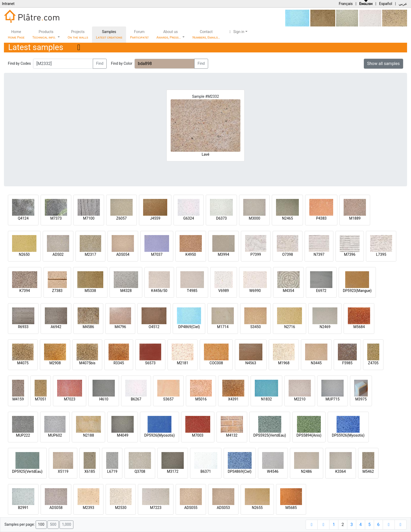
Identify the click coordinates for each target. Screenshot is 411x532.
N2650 (24, 254)
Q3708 (140, 471)
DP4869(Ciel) (189, 327)
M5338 (90, 291)
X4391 (233, 399)
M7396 (350, 254)
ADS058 (56, 508)
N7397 (319, 254)
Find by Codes (19, 63)
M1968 (284, 363)
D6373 (221, 218)
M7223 (156, 508)
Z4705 (373, 363)
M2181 (183, 363)
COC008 (216, 363)
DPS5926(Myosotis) (348, 435)
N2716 (290, 327)
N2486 (306, 471)
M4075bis (87, 363)
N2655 (257, 508)
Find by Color (121, 63)
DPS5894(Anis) (309, 435)
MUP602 (55, 435)
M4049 (123, 435)
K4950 (191, 254)
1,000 (66, 525)
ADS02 (58, 254)
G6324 (189, 218)
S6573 (150, 363)
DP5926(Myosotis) (159, 435)
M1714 (223, 327)
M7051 (41, 399)
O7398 (287, 254)
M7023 (70, 399)
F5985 (347, 363)
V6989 (224, 291)
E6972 (321, 291)
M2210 (300, 399)
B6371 (206, 471)
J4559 (155, 218)
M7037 (157, 254)
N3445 (316, 363)
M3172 (173, 471)
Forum (139, 34)
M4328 (126, 291)
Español (386, 4)
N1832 (266, 399)
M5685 (291, 508)
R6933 (23, 327)
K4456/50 (159, 291)
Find (100, 64)
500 (53, 525)
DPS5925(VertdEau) (270, 435)
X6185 (90, 471)
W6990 (255, 291)
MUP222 (23, 435)
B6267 (136, 399)
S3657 (169, 399)
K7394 (25, 291)
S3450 (256, 327)
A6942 (56, 327)
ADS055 (191, 508)
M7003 (198, 435)
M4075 (23, 363)
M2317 (90, 254)
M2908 (55, 363)
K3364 (340, 471)
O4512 (154, 327)
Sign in (236, 32)
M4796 (120, 327)
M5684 (359, 327)
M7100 (89, 218)
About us (169, 34)
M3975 (361, 399)
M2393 (89, 508)
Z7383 (57, 291)
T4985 (192, 291)
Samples (109, 34)
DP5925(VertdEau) (27, 471)
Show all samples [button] (384, 64)
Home (16, 34)
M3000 (255, 218)
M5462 (368, 471)
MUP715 (333, 399)
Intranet (8, 4)
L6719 (112, 471)
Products (44, 34)
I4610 (104, 399)
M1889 (355, 218)
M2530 (121, 508)
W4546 (273, 471)
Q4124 (23, 218)
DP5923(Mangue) (357, 291)
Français (346, 4)
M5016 (201, 399)
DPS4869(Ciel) (240, 471)
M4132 (232, 435)
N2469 (325, 327)
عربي (403, 4)
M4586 (88, 327)
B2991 (23, 508)
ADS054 (123, 254)
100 (41, 525)
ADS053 (223, 508)
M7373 (56, 218)
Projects (78, 34)
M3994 (224, 254)
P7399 (256, 254)
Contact (206, 34)
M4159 (18, 399)
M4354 (289, 291)
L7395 (381, 254)
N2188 (88, 435)
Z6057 (122, 218)
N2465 (287, 218)
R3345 (119, 363)
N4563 (251, 363)
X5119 (63, 471)
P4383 (321, 218)
